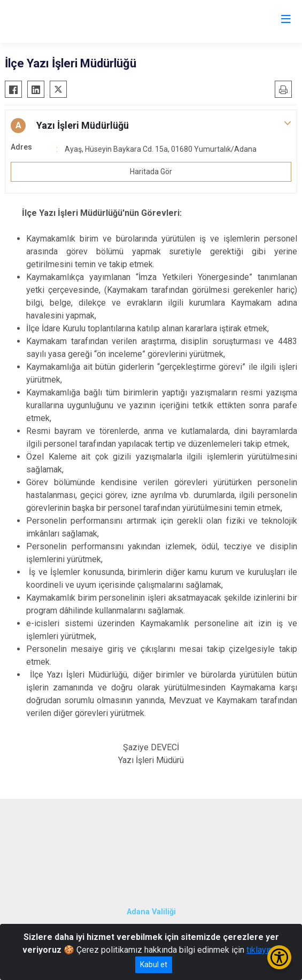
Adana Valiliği (151, 912)
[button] (151, 126)
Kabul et (154, 965)
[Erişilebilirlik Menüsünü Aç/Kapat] (279, 957)
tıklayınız (263, 950)
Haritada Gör (151, 172)
